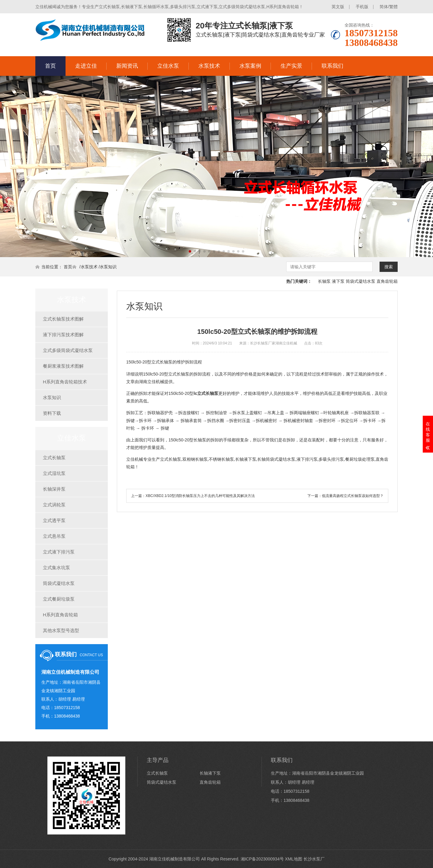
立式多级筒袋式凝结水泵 (68, 350)
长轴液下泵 (210, 773)
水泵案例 (250, 66)
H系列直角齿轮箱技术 (65, 382)
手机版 (362, 7)
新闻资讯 (127, 66)
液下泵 (338, 281)
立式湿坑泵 (54, 473)
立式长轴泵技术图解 (63, 319)
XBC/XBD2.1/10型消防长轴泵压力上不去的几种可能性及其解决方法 (200, 496)
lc (206, 393)
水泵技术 (209, 66)
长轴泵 (324, 281)
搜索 (389, 267)
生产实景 (291, 66)
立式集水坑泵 (56, 568)
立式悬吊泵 (54, 536)
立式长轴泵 (54, 458)
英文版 (338, 7)
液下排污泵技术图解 (63, 335)
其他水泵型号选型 (61, 630)
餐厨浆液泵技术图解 (63, 366)
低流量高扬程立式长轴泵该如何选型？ (353, 496)
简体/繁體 (389, 7)
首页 (50, 66)
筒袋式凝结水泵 (361, 281)
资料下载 (52, 413)
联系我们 (332, 66)
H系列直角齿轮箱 (60, 615)
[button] (190, 251)
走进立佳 (86, 66)
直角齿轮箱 (387, 281)
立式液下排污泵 (59, 552)
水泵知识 (108, 267)
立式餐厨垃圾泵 (59, 599)
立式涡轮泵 (54, 505)
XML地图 (294, 859)
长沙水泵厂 (314, 859)
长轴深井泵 (54, 489)
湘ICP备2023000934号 (262, 859)
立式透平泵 (54, 520)
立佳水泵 (168, 66)
